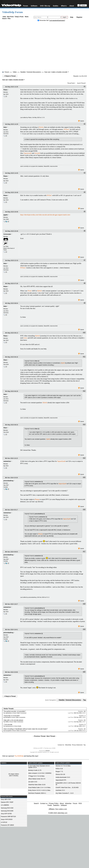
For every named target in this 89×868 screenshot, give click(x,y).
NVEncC (67, 129)
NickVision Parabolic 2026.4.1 (37, 793)
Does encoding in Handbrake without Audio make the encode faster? (26, 729)
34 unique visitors (14, 774)
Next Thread (51, 736)
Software (34, 6)
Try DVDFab (19, 756)
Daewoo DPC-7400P (7, 802)
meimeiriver (7, 461)
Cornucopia (7, 234)
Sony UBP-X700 (6, 799)
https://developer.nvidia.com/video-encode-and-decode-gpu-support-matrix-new (45, 215)
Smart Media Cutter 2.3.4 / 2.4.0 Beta (39, 788)
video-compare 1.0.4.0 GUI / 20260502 (40, 773)
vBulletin (48, 751)
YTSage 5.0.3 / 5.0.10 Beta (36, 776)
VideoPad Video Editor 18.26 (37, 785)
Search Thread (81, 83)
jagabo (6, 215)
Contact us (44, 803)
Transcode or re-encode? (12, 716)
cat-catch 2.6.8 (33, 782)
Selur (5, 127)
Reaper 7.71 (59, 772)
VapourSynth (61, 461)
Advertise (68, 803)
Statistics (56, 805)
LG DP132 (4, 822)
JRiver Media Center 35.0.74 (37, 779)
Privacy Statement (77, 745)
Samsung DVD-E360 (7, 811)
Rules (27, 17)
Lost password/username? (57, 20)
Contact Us (61, 745)
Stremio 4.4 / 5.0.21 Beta (63, 766)
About (72, 6)
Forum (25, 6)
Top (84, 700)
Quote (81, 121)
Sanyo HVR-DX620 (7, 819)
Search (4, 19)
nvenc (25, 338)
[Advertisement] (25, 47)
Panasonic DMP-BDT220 (8, 817)
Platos (5, 90)
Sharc (5, 360)
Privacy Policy (54, 803)
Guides (56, 6)
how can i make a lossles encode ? (56, 72)
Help (72, 17)
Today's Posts (19, 17)
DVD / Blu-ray (45, 6)
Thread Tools (71, 83)
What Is (64, 6)
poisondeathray (8, 481)
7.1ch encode (8, 724)
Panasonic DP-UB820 (7, 825)
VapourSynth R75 (61, 780)
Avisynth (37, 153)
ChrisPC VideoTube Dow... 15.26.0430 (67, 788)
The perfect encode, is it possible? (15, 711)
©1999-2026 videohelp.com (58, 813)
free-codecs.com (61, 809)
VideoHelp (68, 745)
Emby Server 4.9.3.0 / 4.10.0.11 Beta (39, 790)
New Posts (10, 17)
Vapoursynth (28, 153)
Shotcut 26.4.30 (60, 774)
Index (4, 17)
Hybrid (41, 127)
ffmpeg (37, 499)
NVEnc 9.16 (59, 769)
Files (9, 19)
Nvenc (30, 291)
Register (79, 17)
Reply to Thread (10, 76)
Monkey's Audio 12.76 (35, 770)
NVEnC (49, 195)
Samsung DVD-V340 (7, 808)
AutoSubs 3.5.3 (60, 790)
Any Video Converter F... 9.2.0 (65, 793)
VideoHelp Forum (13, 12)
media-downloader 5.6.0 (63, 777)
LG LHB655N (5, 805)
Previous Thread (40, 736)
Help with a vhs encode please (13, 720)
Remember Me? (43, 20)
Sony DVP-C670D (6, 814)
